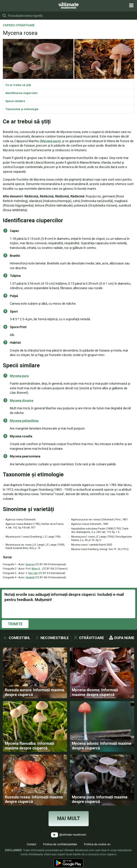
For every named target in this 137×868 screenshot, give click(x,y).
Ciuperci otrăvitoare (19, 26)
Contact (31, 850)
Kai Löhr (33, 573)
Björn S (36, 569)
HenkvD (30, 577)
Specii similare (15, 101)
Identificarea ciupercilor (22, 93)
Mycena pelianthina (24, 421)
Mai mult (69, 824)
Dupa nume (124, 638)
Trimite (15, 624)
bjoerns (30, 564)
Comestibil (20, 638)
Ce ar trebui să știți (18, 85)
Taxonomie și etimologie (22, 109)
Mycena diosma (21, 400)
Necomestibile (55, 638)
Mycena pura (50, 141)
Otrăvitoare (92, 638)
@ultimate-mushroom (69, 841)
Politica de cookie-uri (97, 850)
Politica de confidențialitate (60, 850)
